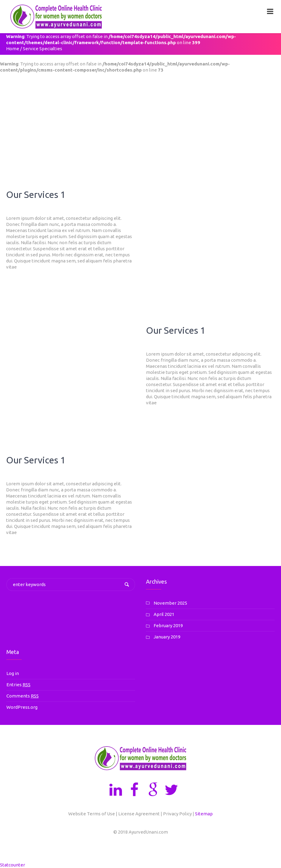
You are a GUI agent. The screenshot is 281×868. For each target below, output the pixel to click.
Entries (18, 685)
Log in (13, 673)
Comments (23, 696)
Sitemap (204, 814)
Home (13, 49)
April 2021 (164, 614)
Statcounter (12, 865)
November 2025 (170, 603)
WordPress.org (22, 707)
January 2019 (167, 637)
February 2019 (168, 626)
